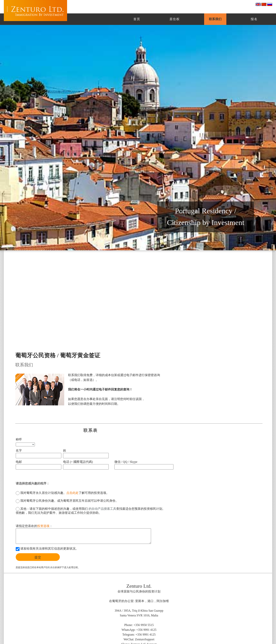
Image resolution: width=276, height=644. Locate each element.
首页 (137, 19)
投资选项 (43, 526)
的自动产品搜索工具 (102, 509)
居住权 (175, 19)
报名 (254, 19)
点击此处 (72, 493)
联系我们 (215, 19)
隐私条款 (50, 567)
